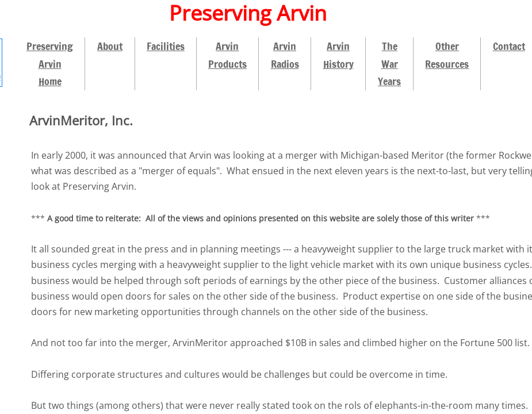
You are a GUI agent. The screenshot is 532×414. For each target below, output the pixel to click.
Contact (509, 46)
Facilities (166, 46)
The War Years (389, 64)
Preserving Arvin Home (50, 64)
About (110, 46)
